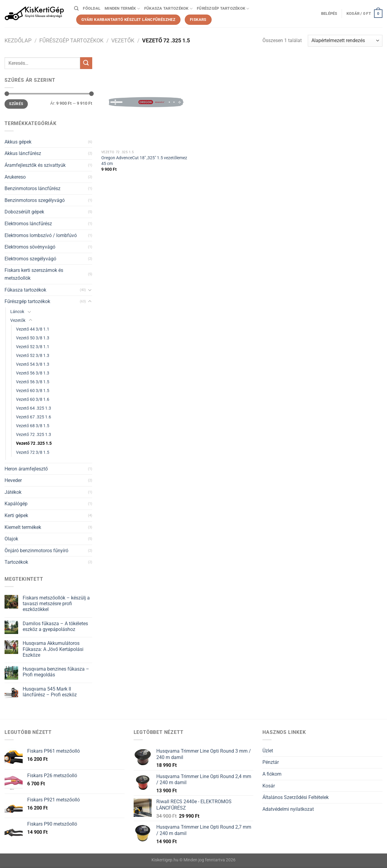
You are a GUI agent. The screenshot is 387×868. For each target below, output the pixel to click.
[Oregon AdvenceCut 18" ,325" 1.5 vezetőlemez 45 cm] (146, 102)
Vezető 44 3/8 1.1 (33, 329)
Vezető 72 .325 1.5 (34, 443)
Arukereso (15, 177)
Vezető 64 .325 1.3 (34, 408)
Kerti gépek (16, 515)
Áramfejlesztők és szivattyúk (35, 165)
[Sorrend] (345, 41)
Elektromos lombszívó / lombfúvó (41, 235)
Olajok (11, 539)
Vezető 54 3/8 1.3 (33, 364)
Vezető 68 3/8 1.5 (33, 426)
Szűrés (16, 104)
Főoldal (92, 8)
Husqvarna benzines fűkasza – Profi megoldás (56, 672)
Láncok (17, 312)
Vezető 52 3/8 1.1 (33, 347)
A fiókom (272, 774)
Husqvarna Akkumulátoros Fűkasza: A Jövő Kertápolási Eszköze (53, 649)
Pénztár (271, 762)
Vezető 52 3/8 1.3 (33, 356)
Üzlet (268, 751)
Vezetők (123, 40)
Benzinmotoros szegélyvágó (35, 200)
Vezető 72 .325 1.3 (34, 435)
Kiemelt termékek (23, 527)
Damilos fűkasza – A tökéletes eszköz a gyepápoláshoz (55, 626)
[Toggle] (90, 290)
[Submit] (86, 63)
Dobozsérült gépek (24, 212)
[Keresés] (76, 8)
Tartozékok (16, 562)
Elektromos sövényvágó (30, 247)
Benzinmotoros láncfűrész (33, 188)
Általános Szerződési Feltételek (296, 797)
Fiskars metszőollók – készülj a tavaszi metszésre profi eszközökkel (56, 604)
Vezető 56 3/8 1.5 (33, 382)
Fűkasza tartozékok (168, 9)
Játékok (13, 492)
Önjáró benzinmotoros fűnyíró (36, 551)
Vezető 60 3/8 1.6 (33, 399)
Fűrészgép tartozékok (223, 9)
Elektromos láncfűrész (28, 224)
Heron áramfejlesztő (26, 469)
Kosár (269, 786)
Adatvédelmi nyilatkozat (288, 809)
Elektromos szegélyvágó (30, 259)
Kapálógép (16, 504)
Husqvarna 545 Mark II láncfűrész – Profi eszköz (50, 692)
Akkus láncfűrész (23, 153)
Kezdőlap (18, 40)
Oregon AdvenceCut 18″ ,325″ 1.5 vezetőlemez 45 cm (144, 161)
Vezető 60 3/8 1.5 (33, 391)
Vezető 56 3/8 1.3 (33, 373)
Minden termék (122, 9)
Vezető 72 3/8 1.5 (33, 452)
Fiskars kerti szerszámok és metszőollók (34, 274)
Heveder (13, 480)
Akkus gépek (18, 142)
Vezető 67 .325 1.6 (34, 417)
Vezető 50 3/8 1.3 (33, 338)
